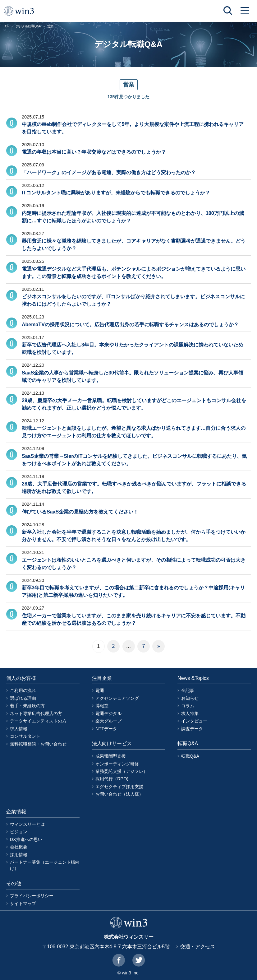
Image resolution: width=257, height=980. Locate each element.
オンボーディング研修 (117, 764)
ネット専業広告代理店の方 (36, 713)
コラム (188, 706)
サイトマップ (23, 903)
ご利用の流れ (23, 690)
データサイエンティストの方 (38, 721)
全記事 (188, 690)
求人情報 (19, 729)
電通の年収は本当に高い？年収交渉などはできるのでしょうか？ (94, 152)
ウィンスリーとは (27, 824)
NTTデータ (106, 729)
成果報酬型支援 (111, 756)
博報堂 (102, 706)
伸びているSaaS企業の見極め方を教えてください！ (80, 512)
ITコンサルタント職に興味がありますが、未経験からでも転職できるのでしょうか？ (116, 193)
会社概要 (19, 847)
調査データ (192, 729)
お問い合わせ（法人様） (119, 794)
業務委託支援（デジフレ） (122, 771)
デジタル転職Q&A (28, 26)
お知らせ (190, 698)
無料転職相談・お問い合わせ (38, 744)
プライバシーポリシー (32, 896)
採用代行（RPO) (112, 779)
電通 (100, 690)
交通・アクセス (198, 947)
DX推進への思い (26, 839)
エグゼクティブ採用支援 (119, 787)
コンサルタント (25, 736)
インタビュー (194, 721)
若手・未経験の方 (27, 706)
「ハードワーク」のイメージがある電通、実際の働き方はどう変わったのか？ (109, 172)
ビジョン (19, 832)
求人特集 (190, 713)
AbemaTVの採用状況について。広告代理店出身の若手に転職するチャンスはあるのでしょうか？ (130, 325)
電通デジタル (108, 713)
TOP (6, 26)
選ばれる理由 (23, 698)
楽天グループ (108, 721)
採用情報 (19, 855)
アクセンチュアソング (117, 698)
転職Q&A (190, 756)
